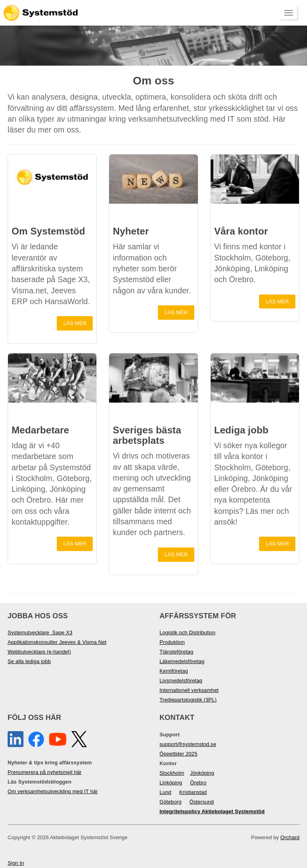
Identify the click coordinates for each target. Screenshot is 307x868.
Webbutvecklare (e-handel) (39, 652)
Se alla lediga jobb (29, 661)
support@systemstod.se (188, 744)
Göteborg (170, 802)
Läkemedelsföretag (182, 661)
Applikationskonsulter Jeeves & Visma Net (57, 642)
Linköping (171, 783)
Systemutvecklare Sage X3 (40, 632)
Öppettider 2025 (178, 754)
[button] (52, 179)
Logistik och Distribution (187, 632)
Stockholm (172, 773)
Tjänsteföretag (176, 652)
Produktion (172, 642)
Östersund (202, 802)
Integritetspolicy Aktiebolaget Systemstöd (212, 811)
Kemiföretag (174, 671)
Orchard (290, 837)
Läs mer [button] (75, 323)
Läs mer (277, 302)
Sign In (16, 863)
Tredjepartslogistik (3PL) (188, 700)
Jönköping (202, 773)
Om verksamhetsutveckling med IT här (53, 791)
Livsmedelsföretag (181, 681)
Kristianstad (193, 792)
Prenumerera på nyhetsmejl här (45, 772)
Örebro (198, 783)
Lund (165, 792)
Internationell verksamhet (189, 690)
